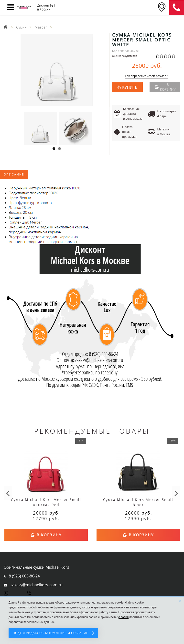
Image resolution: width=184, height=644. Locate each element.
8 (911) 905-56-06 (177, 8)
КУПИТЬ (130, 87)
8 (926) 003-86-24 (24, 576)
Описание (14, 174)
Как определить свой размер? (146, 76)
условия (123, 617)
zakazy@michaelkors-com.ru (37, 585)
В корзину (165, 87)
